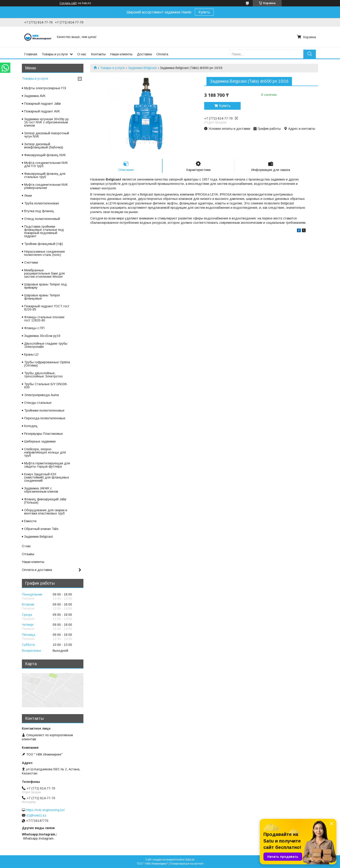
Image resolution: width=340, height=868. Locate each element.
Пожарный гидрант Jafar (43, 104)
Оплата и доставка (37, 570)
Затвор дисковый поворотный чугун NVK (47, 135)
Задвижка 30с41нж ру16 (42, 336)
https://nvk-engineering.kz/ (45, 810)
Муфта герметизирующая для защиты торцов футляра (47, 465)
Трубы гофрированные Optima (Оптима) (47, 364)
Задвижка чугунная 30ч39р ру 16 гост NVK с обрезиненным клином (46, 122)
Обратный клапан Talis (41, 529)
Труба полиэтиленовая (41, 203)
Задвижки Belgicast (142, 68)
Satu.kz (190, 860)
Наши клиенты (121, 54)
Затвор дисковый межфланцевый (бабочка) (44, 146)
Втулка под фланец (39, 211)
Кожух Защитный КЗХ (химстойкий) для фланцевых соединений (47, 477)
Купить (204, 12)
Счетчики (31, 262)
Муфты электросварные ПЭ (45, 88)
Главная (31, 54)
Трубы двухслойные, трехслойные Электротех (43, 375)
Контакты (98, 54)
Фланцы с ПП (34, 328)
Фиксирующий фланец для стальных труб (45, 175)
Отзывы (28, 554)
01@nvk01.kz (36, 815)
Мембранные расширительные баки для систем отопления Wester (44, 273)
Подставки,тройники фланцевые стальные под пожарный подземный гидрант (44, 231)
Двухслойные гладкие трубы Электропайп (46, 345)
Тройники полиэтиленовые (44, 410)
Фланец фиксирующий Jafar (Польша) (45, 501)
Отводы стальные (38, 403)
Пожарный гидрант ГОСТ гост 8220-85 (47, 308)
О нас (82, 54)
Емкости (30, 521)
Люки (28, 196)
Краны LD (31, 354)
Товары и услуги (55, 54)
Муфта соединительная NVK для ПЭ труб (46, 164)
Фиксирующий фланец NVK (45, 155)
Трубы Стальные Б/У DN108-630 (46, 386)
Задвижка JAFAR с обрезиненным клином (41, 490)
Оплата (162, 54)
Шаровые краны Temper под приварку (45, 286)
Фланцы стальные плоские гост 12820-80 (44, 319)
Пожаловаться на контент (187, 864)
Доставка (144, 54)
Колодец (31, 426)
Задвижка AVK (35, 96)
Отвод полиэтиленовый (42, 219)
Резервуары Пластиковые (44, 434)
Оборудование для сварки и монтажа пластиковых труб (46, 512)
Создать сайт (68, 3)
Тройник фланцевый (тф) (44, 244)
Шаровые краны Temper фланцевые (42, 297)
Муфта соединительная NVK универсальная (46, 186)
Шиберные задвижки (40, 441)
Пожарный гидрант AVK (42, 111)
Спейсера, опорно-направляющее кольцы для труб (45, 452)
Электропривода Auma (41, 395)
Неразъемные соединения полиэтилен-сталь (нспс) (44, 253)
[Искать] (310, 54)
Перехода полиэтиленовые (45, 418)
